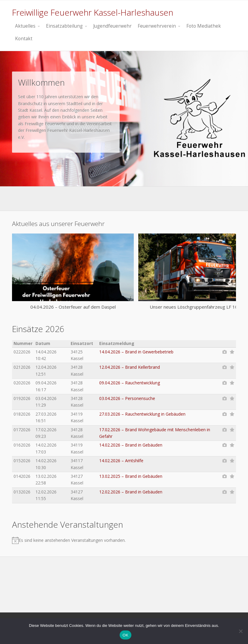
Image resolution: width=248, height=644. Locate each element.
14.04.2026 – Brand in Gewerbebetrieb (136, 352)
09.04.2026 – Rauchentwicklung (130, 383)
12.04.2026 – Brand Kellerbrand (130, 367)
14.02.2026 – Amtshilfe (121, 461)
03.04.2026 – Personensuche (127, 398)
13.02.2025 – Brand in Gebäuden (131, 476)
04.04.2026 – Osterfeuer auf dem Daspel (73, 307)
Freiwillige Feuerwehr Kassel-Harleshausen (93, 12)
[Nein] (240, 631)
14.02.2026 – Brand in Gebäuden (131, 445)
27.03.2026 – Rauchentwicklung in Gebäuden (142, 414)
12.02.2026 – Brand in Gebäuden (131, 492)
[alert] (117, 540)
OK (126, 635)
